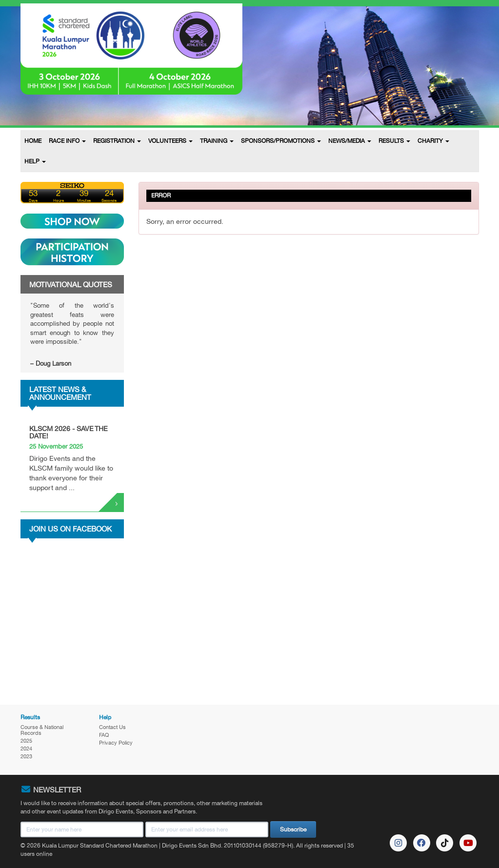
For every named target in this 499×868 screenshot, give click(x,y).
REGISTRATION (117, 141)
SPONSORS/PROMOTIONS (281, 141)
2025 (26, 741)
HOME (33, 141)
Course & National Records (42, 730)
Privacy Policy (116, 743)
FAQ (104, 735)
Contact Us (112, 727)
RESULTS (394, 141)
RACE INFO (67, 141)
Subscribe (293, 829)
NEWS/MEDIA (350, 141)
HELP (35, 161)
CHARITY (433, 141)
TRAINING (217, 141)
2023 (26, 756)
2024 (26, 749)
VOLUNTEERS (170, 141)
